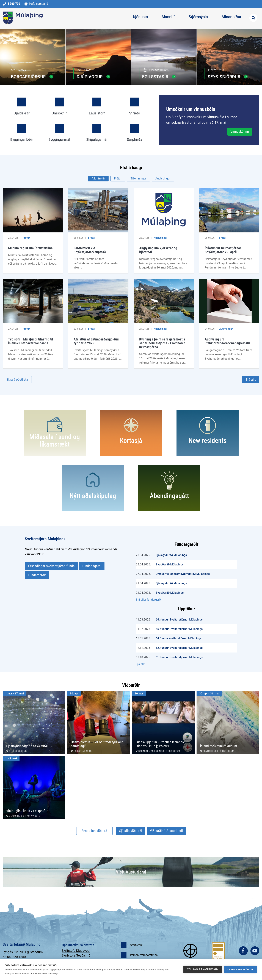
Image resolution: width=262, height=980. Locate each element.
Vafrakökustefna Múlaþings (44, 974)
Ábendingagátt (169, 496)
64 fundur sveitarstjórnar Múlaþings (179, 638)
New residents (208, 441)
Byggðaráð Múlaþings (170, 564)
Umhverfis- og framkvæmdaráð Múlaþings (183, 574)
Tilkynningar (138, 178)
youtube (255, 951)
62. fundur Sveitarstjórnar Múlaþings (179, 648)
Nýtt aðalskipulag (93, 496)
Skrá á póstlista (17, 379)
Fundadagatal (92, 566)
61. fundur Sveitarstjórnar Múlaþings (179, 657)
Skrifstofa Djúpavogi (76, 951)
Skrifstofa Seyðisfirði (76, 955)
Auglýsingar (163, 178)
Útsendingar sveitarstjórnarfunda (51, 566)
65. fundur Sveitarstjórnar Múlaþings (179, 629)
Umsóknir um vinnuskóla (191, 109)
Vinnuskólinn (240, 131)
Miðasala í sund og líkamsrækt (55, 441)
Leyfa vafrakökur (240, 969)
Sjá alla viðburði (131, 831)
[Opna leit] (253, 18)
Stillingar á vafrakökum (203, 969)
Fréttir (118, 178)
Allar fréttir (98, 178)
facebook (243, 951)
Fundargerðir (37, 575)
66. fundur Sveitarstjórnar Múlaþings (179, 620)
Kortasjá (131, 441)
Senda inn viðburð (94, 831)
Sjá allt (251, 379)
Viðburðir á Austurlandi (166, 831)
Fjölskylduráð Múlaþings (171, 555)
